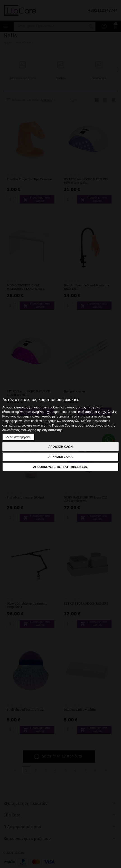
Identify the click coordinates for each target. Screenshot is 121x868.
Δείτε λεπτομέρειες (18, 437)
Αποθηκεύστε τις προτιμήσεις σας (61, 467)
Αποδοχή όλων (60, 447)
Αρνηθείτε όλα (60, 457)
